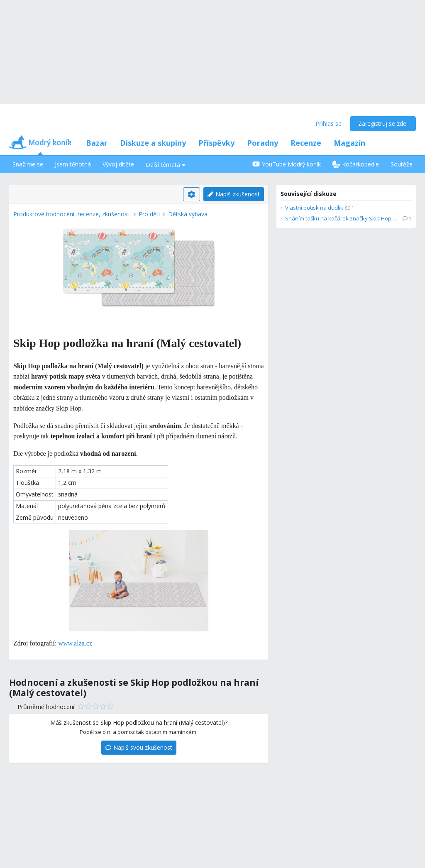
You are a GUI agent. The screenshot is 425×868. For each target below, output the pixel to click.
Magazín (349, 143)
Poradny (263, 143)
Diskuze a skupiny (153, 143)
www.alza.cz (75, 643)
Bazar (97, 143)
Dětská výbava (188, 214)
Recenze (306, 143)
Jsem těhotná (73, 164)
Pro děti (149, 214)
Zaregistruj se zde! (383, 123)
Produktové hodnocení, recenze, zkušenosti (72, 214)
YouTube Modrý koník (287, 164)
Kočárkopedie (356, 164)
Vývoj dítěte (118, 164)
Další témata (166, 165)
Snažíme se (28, 164)
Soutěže (402, 164)
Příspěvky (216, 143)
